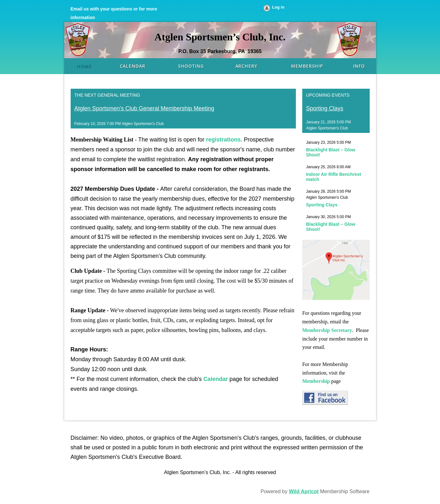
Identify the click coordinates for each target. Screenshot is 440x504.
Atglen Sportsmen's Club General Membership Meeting (144, 108)
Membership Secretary (327, 330)
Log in (278, 7)
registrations (223, 140)
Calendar (216, 379)
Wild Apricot (304, 491)
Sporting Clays (325, 108)
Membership (316, 381)
